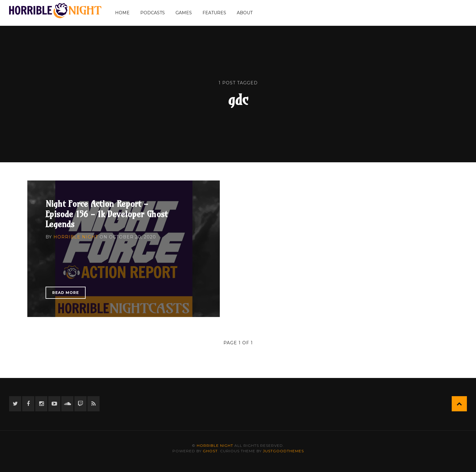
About (245, 13)
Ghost (210, 451)
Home (122, 13)
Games (184, 13)
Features (214, 13)
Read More (66, 293)
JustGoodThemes (283, 451)
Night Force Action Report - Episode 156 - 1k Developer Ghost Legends (107, 214)
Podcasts (153, 13)
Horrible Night (76, 237)
